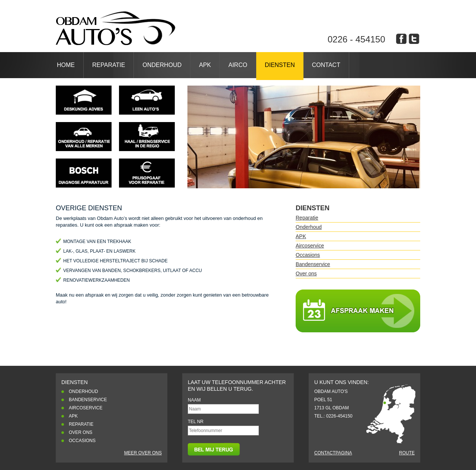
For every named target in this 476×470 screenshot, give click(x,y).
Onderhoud (162, 65)
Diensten (280, 65)
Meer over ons (143, 453)
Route (407, 453)
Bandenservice (313, 264)
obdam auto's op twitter (414, 39)
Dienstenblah (116, 28)
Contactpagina (333, 453)
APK (205, 65)
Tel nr (196, 422)
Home (66, 65)
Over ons (306, 274)
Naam (194, 400)
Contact (326, 65)
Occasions (308, 255)
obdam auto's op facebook (401, 39)
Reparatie (109, 65)
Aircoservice (310, 246)
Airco (238, 65)
